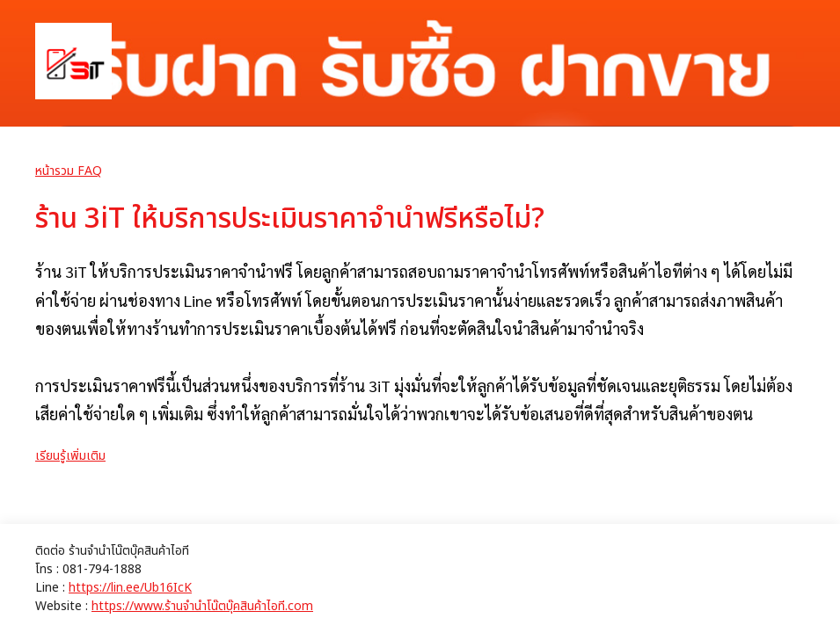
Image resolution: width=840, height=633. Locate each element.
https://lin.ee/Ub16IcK (130, 588)
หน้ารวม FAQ (69, 171)
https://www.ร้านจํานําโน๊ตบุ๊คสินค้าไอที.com (202, 606)
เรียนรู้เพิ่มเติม (70, 456)
